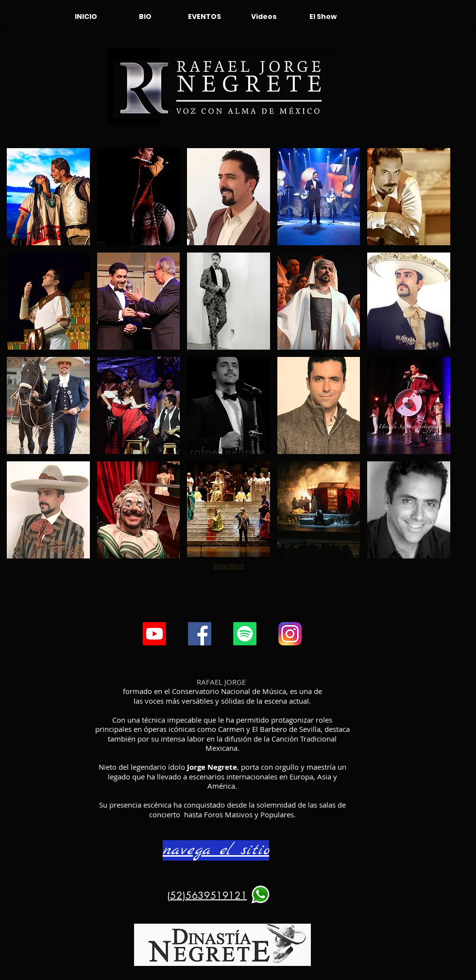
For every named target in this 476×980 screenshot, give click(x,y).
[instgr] (290, 634)
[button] (48, 197)
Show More (229, 566)
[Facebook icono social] (200, 634)
